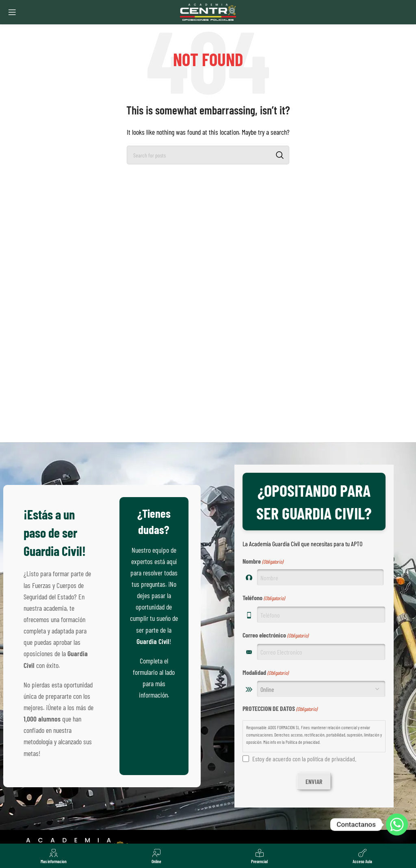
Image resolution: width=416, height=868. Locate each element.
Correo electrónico (275, 635)
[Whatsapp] (397, 825)
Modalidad (265, 673)
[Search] (208, 155)
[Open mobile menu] (12, 12)
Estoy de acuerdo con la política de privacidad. (304, 759)
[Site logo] (208, 11)
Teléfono (264, 598)
